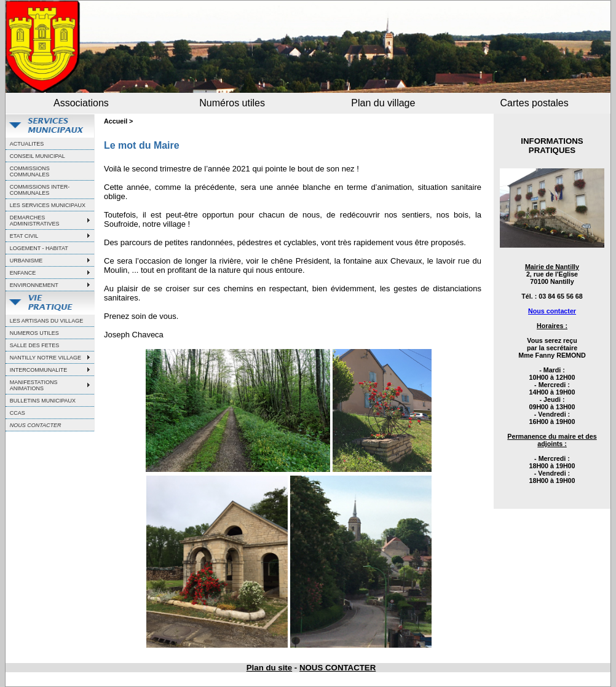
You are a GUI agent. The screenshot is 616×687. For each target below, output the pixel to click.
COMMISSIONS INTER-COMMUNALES (40, 190)
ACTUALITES (27, 144)
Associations (81, 103)
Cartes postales (535, 103)
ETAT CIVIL (24, 236)
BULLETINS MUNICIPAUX (43, 401)
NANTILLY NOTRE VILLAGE (45, 358)
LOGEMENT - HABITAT (39, 248)
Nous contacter (552, 311)
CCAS (18, 413)
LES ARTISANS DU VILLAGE (46, 321)
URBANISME (26, 261)
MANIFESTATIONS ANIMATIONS (34, 385)
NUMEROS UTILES (34, 333)
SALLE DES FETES (35, 345)
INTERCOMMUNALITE (39, 370)
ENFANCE (23, 273)
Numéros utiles (232, 103)
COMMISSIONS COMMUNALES (30, 171)
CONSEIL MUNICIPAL (38, 156)
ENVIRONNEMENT (34, 285)
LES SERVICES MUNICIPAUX (48, 205)
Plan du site (269, 668)
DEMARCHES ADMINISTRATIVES (35, 221)
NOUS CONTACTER (338, 668)
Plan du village (383, 103)
